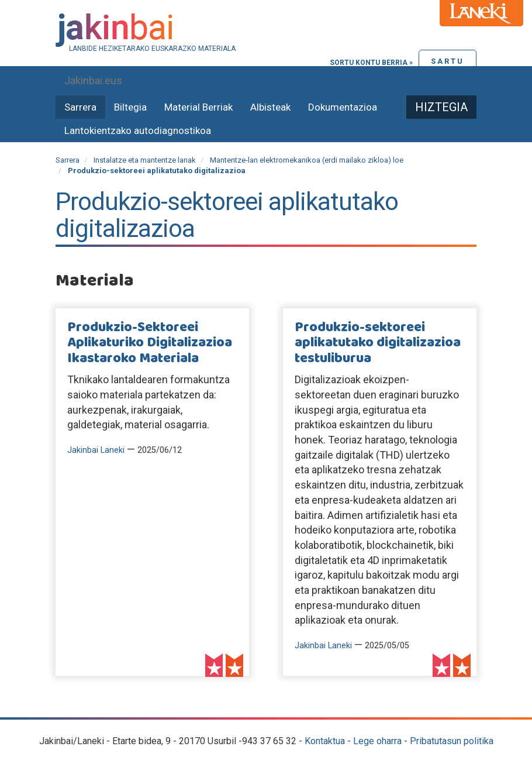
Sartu (448, 61)
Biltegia (130, 107)
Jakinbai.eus (93, 80)
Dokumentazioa (343, 107)
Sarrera (80, 107)
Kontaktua (325, 741)
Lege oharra (377, 741)
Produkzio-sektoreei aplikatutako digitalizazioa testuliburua (378, 343)
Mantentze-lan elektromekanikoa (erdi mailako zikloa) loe (307, 160)
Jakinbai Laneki (96, 450)
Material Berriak (198, 107)
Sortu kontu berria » (371, 63)
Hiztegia (441, 107)
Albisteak (270, 107)
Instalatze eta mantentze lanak (145, 160)
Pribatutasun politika (452, 741)
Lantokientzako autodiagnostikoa (138, 130)
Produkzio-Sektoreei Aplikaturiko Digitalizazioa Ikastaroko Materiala (150, 343)
